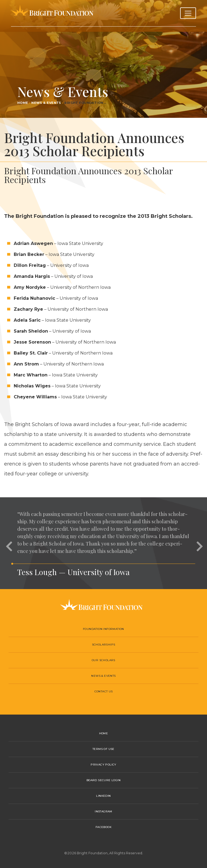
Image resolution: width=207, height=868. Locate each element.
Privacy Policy (104, 765)
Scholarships (104, 645)
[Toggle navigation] (188, 13)
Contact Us (104, 691)
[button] (8, 543)
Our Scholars (104, 660)
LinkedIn (103, 796)
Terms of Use (104, 749)
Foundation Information (104, 629)
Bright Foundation (52, 13)
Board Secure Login (104, 780)
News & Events (46, 103)
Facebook (104, 827)
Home (23, 103)
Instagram (104, 811)
